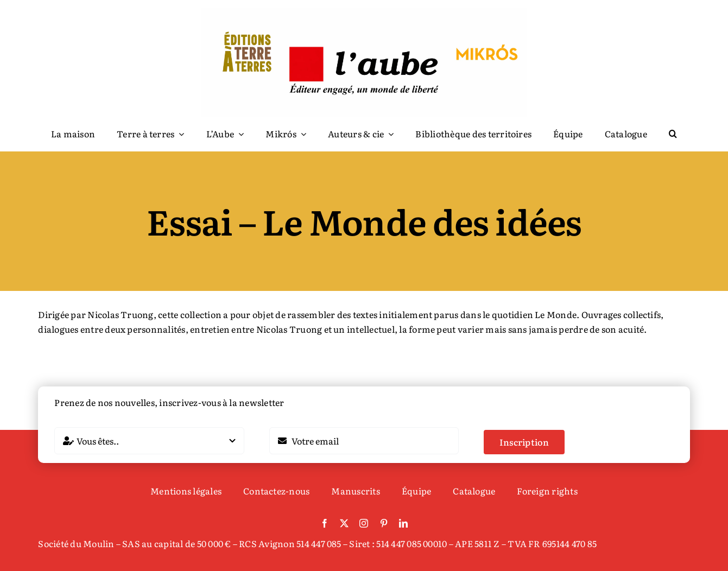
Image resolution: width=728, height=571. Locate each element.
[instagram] (364, 523)
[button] (673, 134)
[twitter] (344, 523)
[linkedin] (403, 523)
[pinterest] (384, 523)
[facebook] (325, 523)
